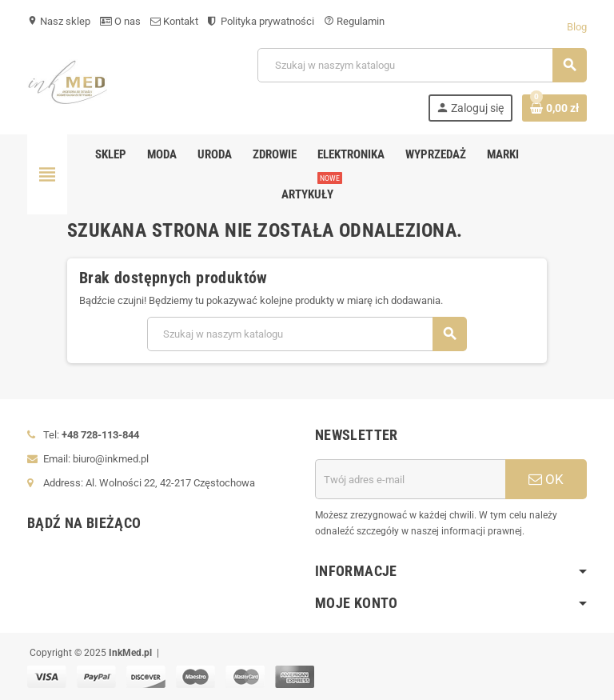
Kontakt (174, 21)
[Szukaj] (422, 65)
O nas (120, 21)
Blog (577, 27)
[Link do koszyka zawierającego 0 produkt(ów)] (554, 108)
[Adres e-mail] (410, 479)
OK (546, 479)
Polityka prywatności (261, 21)
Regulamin (354, 21)
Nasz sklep (59, 21)
